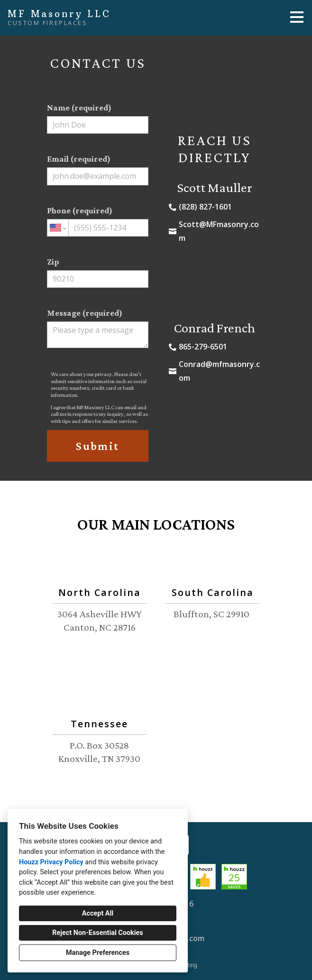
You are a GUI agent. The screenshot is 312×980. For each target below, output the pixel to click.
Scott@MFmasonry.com (219, 231)
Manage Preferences (98, 953)
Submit (97, 446)
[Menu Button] (297, 17)
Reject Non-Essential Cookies (97, 933)
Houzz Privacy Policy (51, 862)
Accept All (98, 913)
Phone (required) (98, 221)
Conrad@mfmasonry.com (219, 371)
